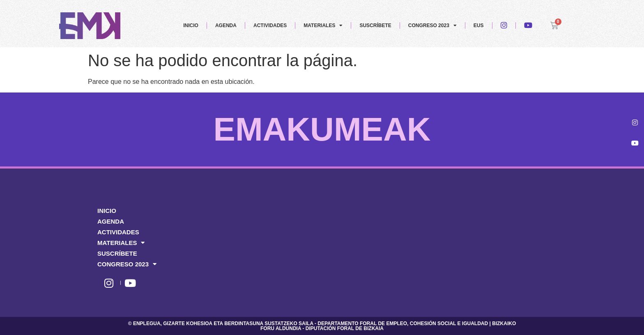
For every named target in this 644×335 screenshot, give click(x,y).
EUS (479, 25)
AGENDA (226, 25)
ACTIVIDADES (270, 25)
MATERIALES (323, 25)
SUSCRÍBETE (375, 25)
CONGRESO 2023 (432, 25)
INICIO (191, 25)
